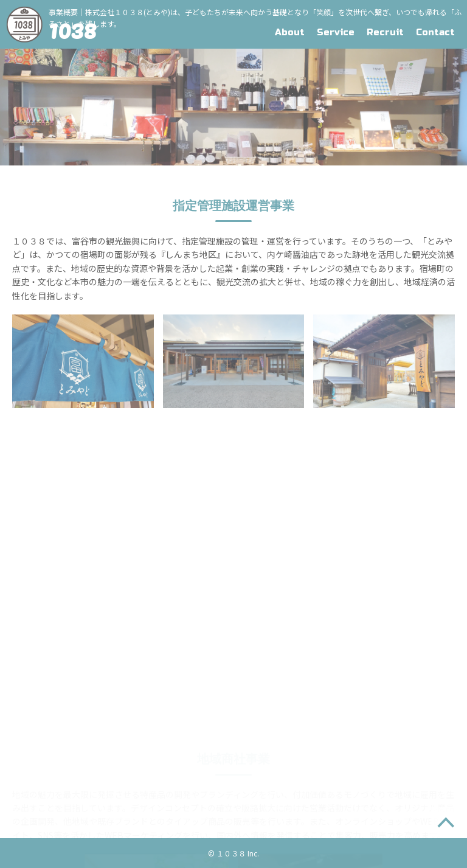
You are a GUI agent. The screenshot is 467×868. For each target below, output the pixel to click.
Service (336, 32)
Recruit (385, 32)
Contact (435, 32)
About (290, 32)
